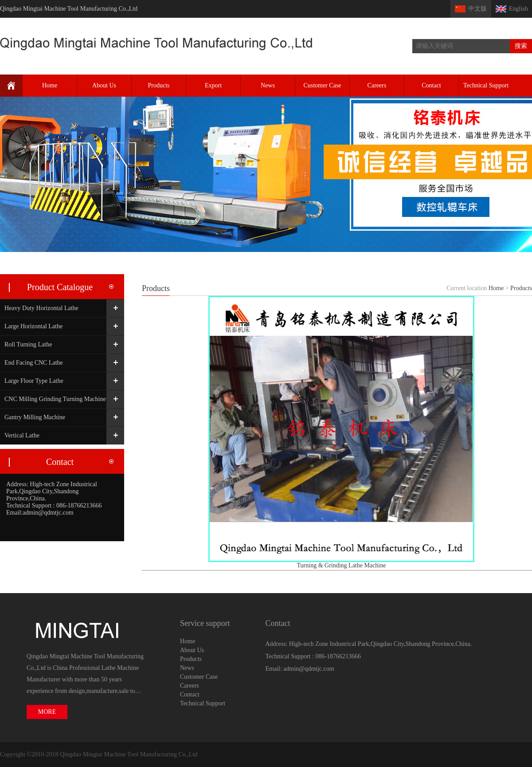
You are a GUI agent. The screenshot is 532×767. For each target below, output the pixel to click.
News (268, 85)
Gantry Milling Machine (35, 417)
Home (50, 85)
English (518, 9)
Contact (431, 85)
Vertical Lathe (22, 435)
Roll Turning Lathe (28, 344)
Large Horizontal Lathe (33, 326)
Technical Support (486, 85)
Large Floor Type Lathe (34, 381)
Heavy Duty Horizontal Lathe (41, 308)
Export (213, 85)
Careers (377, 85)
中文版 (477, 9)
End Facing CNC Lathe (34, 363)
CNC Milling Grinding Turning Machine (55, 399)
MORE (47, 712)
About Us (104, 85)
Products (159, 85)
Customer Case (322, 85)
